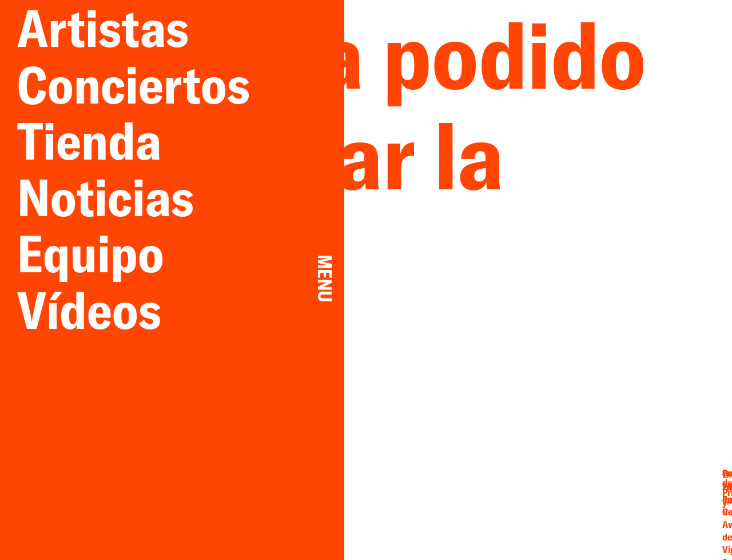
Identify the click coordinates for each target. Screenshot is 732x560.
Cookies (655, 512)
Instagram (536, 513)
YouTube (579, 503)
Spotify (579, 513)
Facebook (536, 503)
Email (536, 492)
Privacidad (655, 501)
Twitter (579, 492)
